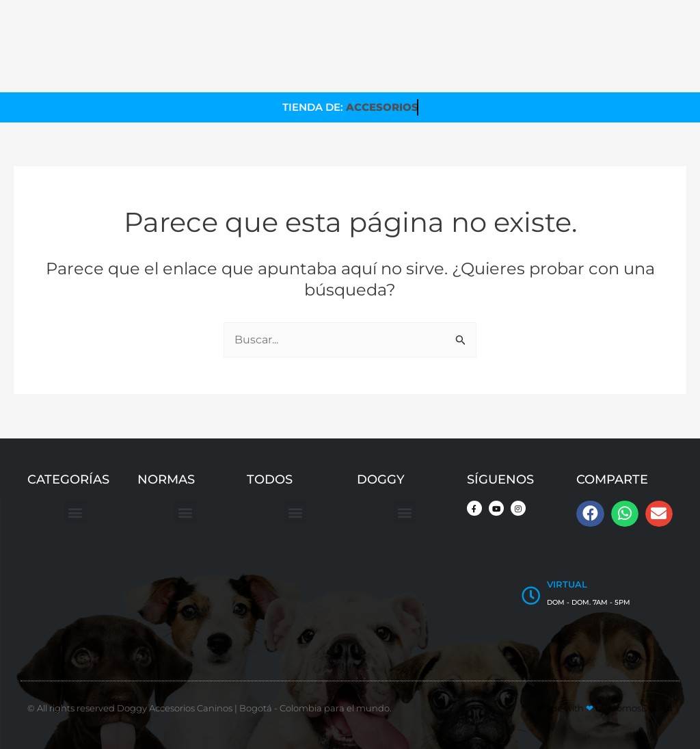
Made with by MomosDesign (605, 708)
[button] (76, 513)
